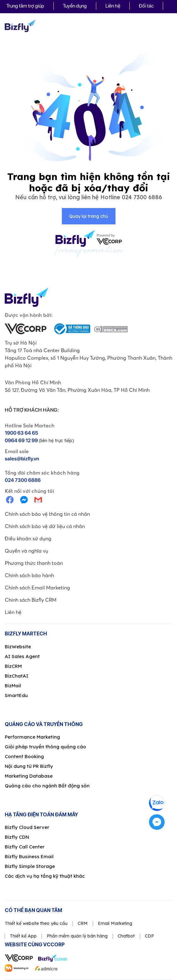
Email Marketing (115, 923)
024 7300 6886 (142, 197)
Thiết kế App (23, 936)
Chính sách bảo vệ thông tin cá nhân (47, 514)
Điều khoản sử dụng (28, 538)
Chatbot (126, 936)
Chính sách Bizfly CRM (31, 600)
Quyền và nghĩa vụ (27, 551)
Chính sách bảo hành (29, 575)
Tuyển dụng (75, 6)
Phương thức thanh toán (34, 563)
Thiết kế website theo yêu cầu (36, 923)
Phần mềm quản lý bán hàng (77, 936)
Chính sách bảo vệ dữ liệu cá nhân (45, 526)
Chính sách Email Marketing (37, 588)
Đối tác (146, 6)
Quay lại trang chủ (88, 216)
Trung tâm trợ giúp (25, 6)
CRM (83, 923)
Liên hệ (113, 6)
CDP (149, 936)
